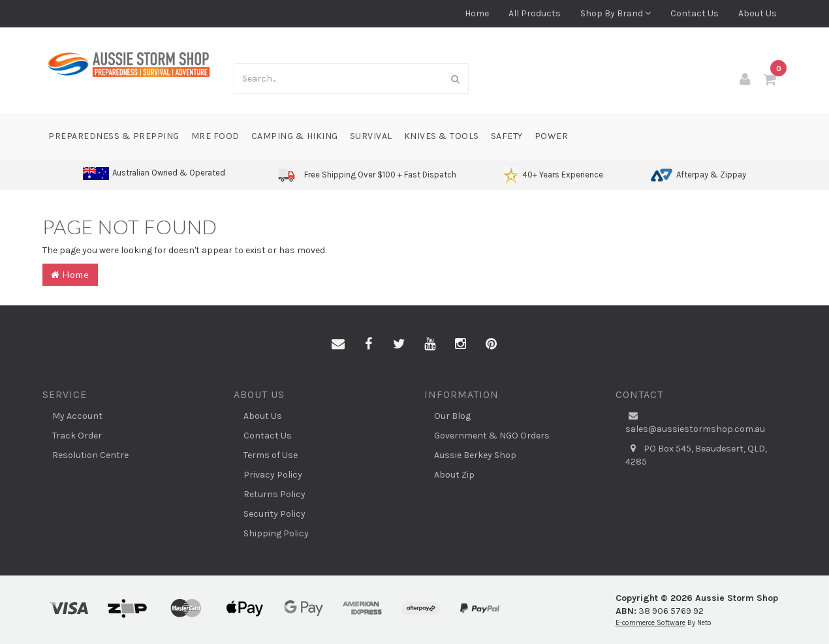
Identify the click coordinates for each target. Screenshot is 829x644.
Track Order (77, 436)
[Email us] (338, 345)
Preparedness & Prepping (114, 136)
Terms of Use (271, 455)
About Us (758, 13)
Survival (371, 136)
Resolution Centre (90, 455)
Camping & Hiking (295, 136)
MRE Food (215, 136)
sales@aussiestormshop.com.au (695, 422)
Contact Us (695, 13)
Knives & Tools (442, 136)
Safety (507, 136)
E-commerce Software (650, 623)
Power (552, 136)
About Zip (454, 475)
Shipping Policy (276, 533)
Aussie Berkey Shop (475, 455)
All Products (535, 13)
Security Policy (274, 514)
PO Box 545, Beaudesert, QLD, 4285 (696, 455)
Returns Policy (274, 494)
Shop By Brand (616, 13)
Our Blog (452, 416)
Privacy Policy (273, 475)
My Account (77, 416)
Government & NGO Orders (492, 436)
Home (477, 13)
